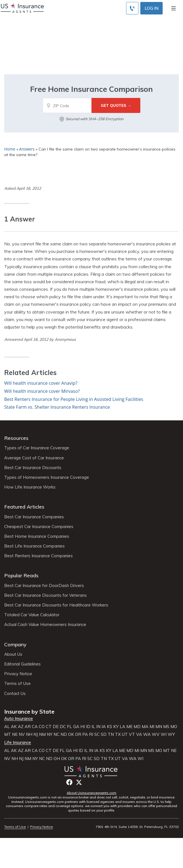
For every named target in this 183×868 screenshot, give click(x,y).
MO (174, 727)
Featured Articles (24, 507)
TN (111, 734)
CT (49, 727)
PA (85, 734)
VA (139, 734)
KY (116, 727)
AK (14, 727)
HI (83, 727)
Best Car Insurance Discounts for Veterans (45, 595)
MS (166, 727)
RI (91, 734)
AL (7, 727)
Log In (152, 8)
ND (64, 734)
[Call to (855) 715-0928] (132, 8)
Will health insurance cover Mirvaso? (42, 391)
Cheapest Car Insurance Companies (39, 527)
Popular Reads (21, 575)
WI (164, 734)
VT (132, 734)
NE (15, 734)
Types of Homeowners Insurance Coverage (47, 477)
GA (76, 727)
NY (50, 734)
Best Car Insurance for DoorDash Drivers (44, 586)
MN (159, 727)
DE (56, 727)
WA (147, 734)
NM (42, 734)
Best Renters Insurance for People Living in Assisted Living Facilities (74, 399)
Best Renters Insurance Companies (38, 556)
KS (109, 727)
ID (88, 727)
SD (104, 734)
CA (35, 727)
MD (137, 727)
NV (22, 734)
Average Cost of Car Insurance (34, 458)
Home (10, 149)
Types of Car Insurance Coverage (37, 448)
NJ (36, 734)
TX (118, 734)
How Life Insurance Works (30, 487)
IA (104, 727)
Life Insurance (18, 743)
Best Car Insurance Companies (34, 517)
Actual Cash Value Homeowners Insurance (45, 625)
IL (93, 727)
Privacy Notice (18, 674)
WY (171, 734)
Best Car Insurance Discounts (33, 468)
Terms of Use (17, 684)
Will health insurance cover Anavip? (41, 383)
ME (129, 727)
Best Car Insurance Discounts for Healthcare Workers (56, 605)
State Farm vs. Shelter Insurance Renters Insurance (57, 407)
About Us (13, 654)
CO (42, 727)
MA (145, 727)
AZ (21, 727)
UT (125, 734)
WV (156, 734)
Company (15, 644)
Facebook (69, 782)
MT (8, 734)
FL (69, 727)
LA (122, 727)
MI (152, 727)
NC (56, 734)
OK (71, 734)
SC (97, 734)
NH (29, 734)
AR (28, 727)
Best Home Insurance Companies (37, 536)
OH (57, 759)
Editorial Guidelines (22, 664)
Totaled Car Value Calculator (32, 615)
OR (78, 734)
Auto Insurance (19, 719)
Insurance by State (29, 712)
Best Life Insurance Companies (34, 546)
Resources (16, 438)
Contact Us (15, 694)
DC (63, 727)
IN (98, 727)
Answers (27, 149)
